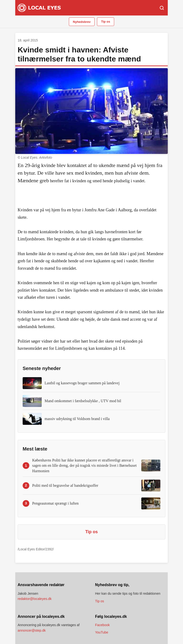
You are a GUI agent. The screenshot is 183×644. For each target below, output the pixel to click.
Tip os (106, 22)
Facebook (102, 625)
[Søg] (162, 8)
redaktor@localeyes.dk (35, 599)
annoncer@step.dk (32, 630)
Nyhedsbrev (82, 22)
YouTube (102, 632)
